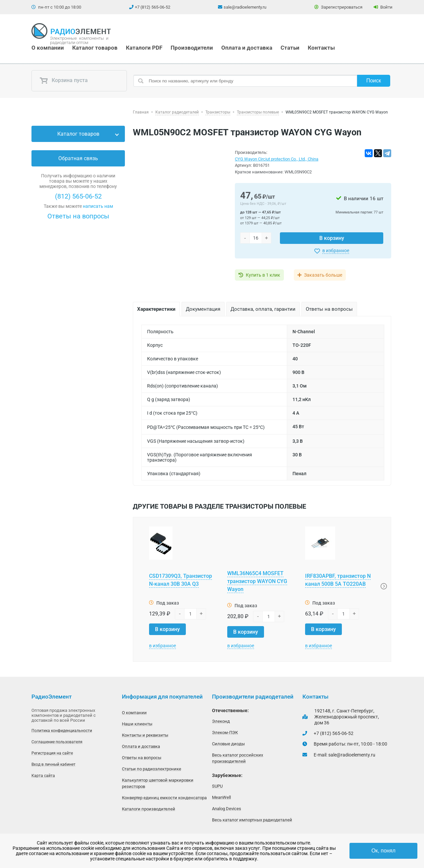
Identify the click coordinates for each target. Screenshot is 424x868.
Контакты (321, 48)
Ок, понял (383, 851)
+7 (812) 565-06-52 (153, 7)
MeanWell (221, 797)
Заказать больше (324, 275)
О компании (48, 48)
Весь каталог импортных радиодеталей (252, 820)
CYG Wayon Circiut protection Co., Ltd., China (277, 159)
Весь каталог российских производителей (238, 758)
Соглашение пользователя (57, 742)
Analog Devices (227, 809)
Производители (192, 48)
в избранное (336, 251)
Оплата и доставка (247, 48)
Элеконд (221, 721)
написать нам (98, 206)
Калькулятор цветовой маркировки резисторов (158, 783)
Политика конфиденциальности (62, 731)
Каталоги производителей (149, 809)
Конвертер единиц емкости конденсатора (164, 798)
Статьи (290, 48)
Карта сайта (43, 776)
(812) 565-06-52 (78, 196)
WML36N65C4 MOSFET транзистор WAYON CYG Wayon (257, 581)
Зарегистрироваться (338, 7)
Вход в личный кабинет (53, 764)
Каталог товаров (95, 48)
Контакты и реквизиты (145, 735)
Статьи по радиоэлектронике (152, 769)
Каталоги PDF (144, 48)
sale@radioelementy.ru (245, 7)
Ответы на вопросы (78, 216)
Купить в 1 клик (263, 275)
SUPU (217, 786)
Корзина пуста (64, 81)
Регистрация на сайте (52, 753)
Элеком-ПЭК (225, 732)
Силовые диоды (228, 744)
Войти (383, 7)
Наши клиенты (137, 724)
